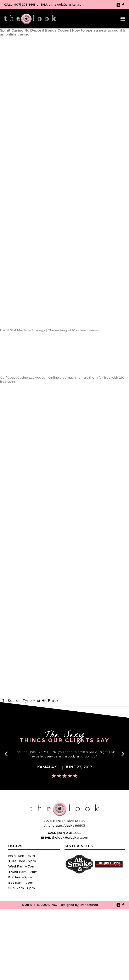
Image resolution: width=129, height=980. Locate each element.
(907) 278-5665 (24, 5)
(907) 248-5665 (69, 833)
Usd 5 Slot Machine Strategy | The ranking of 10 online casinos (49, 330)
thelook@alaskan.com (68, 5)
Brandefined (89, 905)
